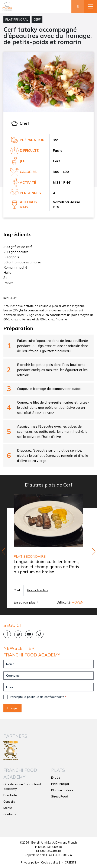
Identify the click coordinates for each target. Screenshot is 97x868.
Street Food (60, 796)
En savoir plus (26, 602)
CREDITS (69, 862)
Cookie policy (50, 862)
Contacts (10, 814)
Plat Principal (17, 20)
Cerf (37, 20)
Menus (8, 808)
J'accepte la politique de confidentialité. (38, 697)
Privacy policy (30, 862)
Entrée (56, 778)
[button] (91, 6)
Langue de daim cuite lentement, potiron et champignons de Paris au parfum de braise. (46, 567)
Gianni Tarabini (38, 590)
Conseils (9, 802)
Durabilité (10, 795)
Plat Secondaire (62, 790)
